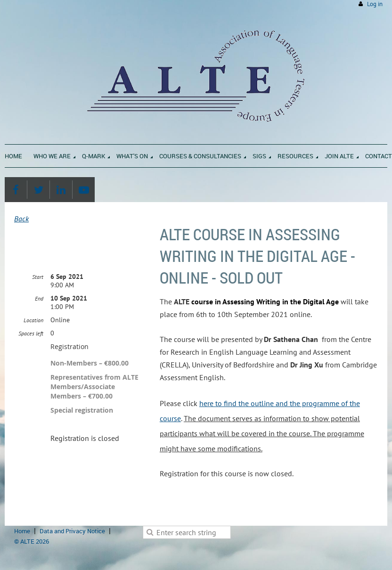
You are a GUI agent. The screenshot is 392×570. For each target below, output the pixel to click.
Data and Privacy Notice (72, 531)
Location (33, 320)
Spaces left (31, 333)
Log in (375, 4)
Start (38, 277)
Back (21, 219)
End (39, 298)
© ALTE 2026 (32, 541)
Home (22, 531)
